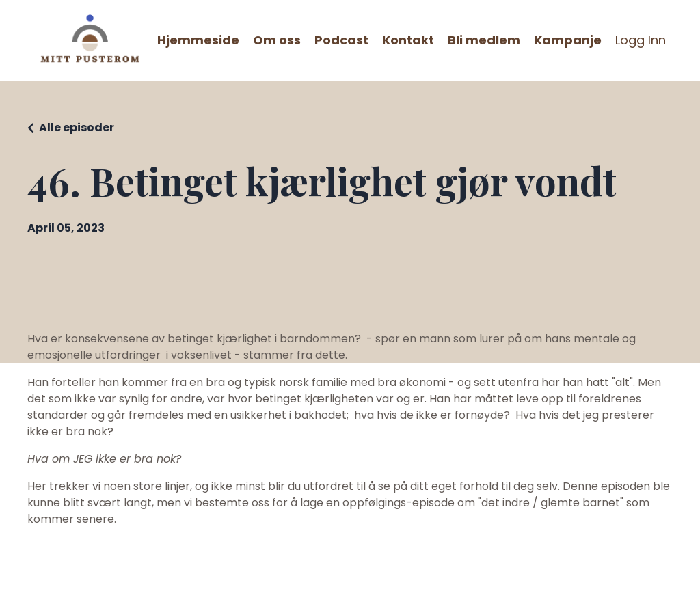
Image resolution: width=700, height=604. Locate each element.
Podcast (341, 40)
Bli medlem (484, 40)
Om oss (277, 40)
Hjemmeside (198, 40)
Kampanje (568, 40)
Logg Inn (641, 40)
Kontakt (408, 40)
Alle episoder (77, 127)
